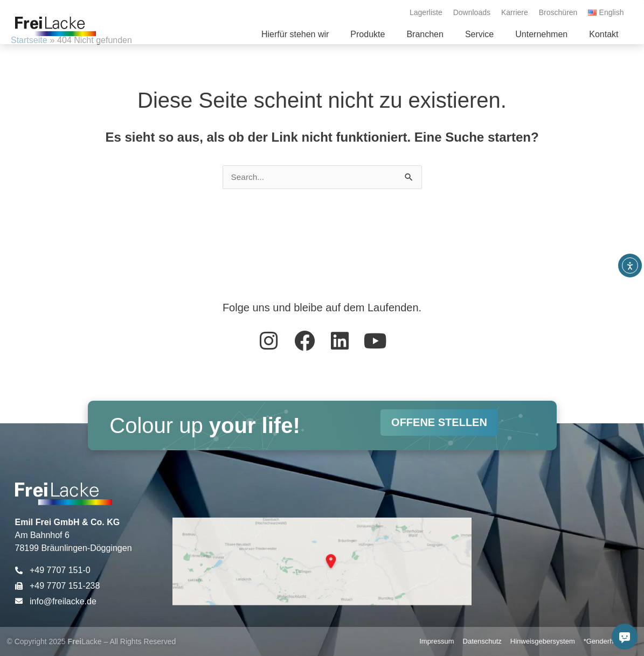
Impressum (437, 641)
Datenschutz (482, 641)
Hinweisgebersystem (543, 641)
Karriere (515, 12)
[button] (368, 34)
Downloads (472, 12)
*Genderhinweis (608, 641)
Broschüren (558, 12)
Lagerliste (426, 12)
